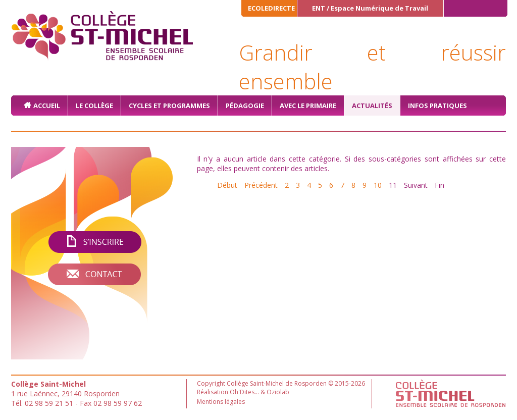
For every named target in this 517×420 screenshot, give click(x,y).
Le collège (94, 106)
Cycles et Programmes (169, 106)
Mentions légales (221, 402)
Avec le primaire (308, 106)
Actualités (372, 106)
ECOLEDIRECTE (271, 8)
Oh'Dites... (244, 392)
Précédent (261, 185)
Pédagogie (245, 106)
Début (227, 185)
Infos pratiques (437, 106)
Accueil (47, 106)
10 (378, 185)
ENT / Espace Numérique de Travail (370, 8)
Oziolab (278, 392)
